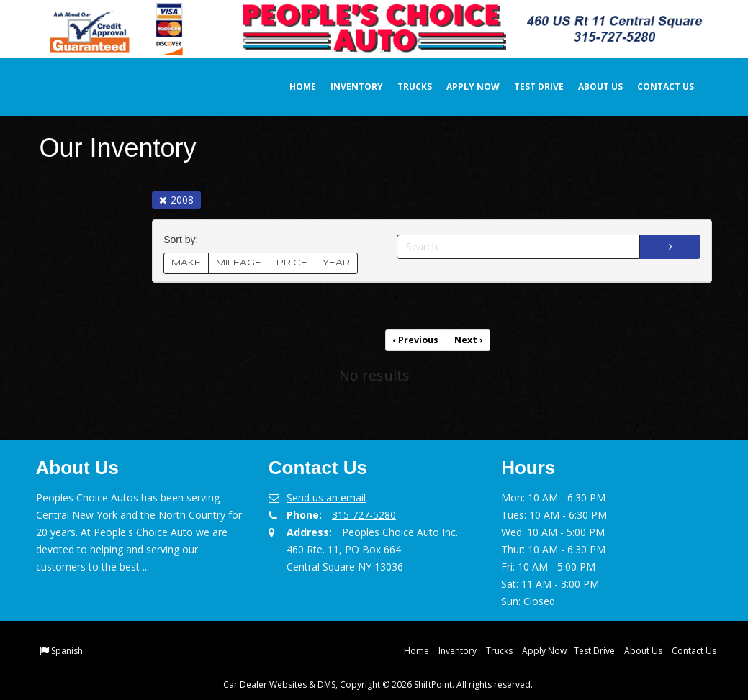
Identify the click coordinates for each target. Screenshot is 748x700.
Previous (416, 340)
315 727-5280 (364, 514)
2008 (176, 200)
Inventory (347, 87)
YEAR (336, 263)
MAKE (186, 263)
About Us (590, 87)
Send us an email (326, 497)
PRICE (292, 263)
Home (293, 87)
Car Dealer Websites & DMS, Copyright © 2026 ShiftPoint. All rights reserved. (378, 684)
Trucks (405, 87)
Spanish (67, 650)
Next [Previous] (468, 340)
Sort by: (184, 240)
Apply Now (463, 87)
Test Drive (529, 87)
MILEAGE (239, 263)
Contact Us (655, 87)
